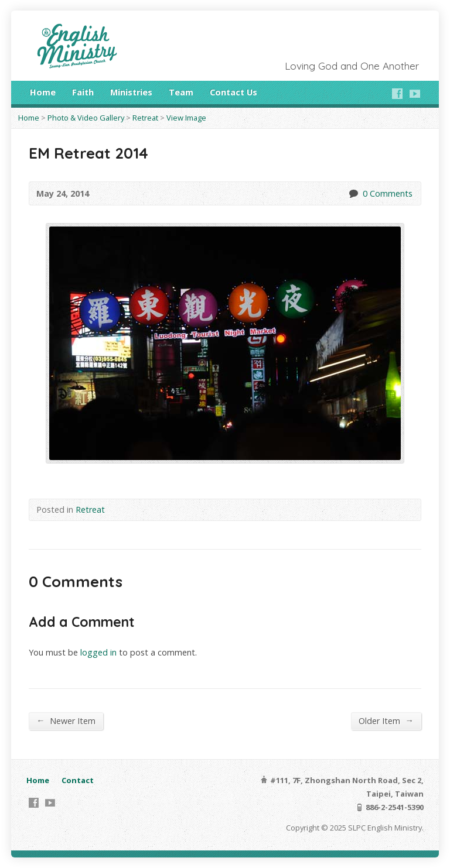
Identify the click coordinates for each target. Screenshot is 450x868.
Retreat (145, 118)
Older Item (386, 721)
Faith (83, 92)
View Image (186, 118)
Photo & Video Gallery (86, 118)
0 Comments (353, 193)
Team (181, 92)
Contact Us (233, 92)
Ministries (131, 92)
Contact (78, 780)
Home (43, 92)
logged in (98, 652)
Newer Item (66, 721)
